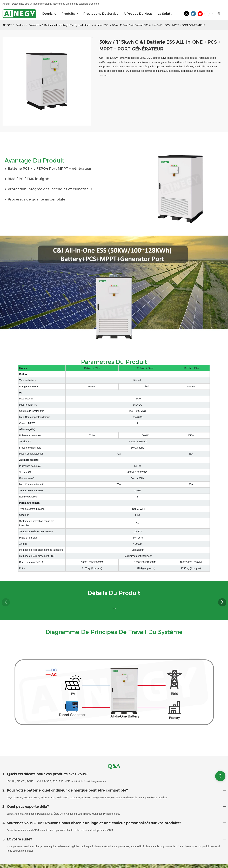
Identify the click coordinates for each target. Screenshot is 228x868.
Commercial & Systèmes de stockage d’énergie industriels (59, 25)
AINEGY (7, 25)
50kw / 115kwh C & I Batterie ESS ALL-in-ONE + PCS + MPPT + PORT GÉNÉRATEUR (159, 25)
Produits (20, 25)
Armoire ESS (101, 25)
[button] (171, 14)
